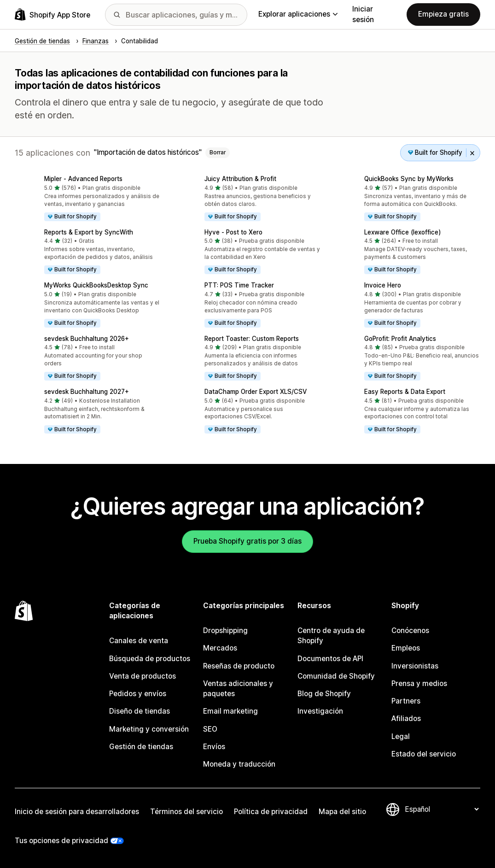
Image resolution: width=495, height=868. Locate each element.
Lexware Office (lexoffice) (402, 232)
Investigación (320, 711)
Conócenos (410, 630)
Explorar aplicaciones (298, 14)
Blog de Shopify (324, 694)
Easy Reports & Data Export (405, 392)
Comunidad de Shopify (336, 676)
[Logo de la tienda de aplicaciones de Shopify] (52, 15)
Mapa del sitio (342, 812)
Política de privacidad (271, 812)
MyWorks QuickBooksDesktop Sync (96, 285)
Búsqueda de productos (150, 659)
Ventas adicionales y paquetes (238, 689)
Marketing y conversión (149, 729)
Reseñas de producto (239, 666)
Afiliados (406, 718)
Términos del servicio (186, 812)
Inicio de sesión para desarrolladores (77, 812)
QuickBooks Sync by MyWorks (409, 179)
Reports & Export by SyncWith (89, 232)
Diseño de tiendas (140, 711)
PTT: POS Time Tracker (239, 285)
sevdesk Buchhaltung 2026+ (87, 339)
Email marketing (230, 711)
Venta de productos (143, 676)
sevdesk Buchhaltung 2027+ (87, 392)
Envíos (214, 747)
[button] (87, 199)
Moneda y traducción (239, 764)
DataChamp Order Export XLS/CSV (256, 392)
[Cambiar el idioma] (442, 809)
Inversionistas (415, 666)
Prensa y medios (419, 683)
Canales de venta (139, 641)
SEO (210, 729)
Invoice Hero (383, 285)
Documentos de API (330, 659)
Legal (401, 736)
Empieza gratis (443, 14)
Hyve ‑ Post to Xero (233, 232)
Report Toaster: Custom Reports (252, 339)
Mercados (220, 648)
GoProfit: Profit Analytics (400, 339)
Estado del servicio (424, 754)
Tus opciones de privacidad (61, 841)
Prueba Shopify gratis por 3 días (247, 541)
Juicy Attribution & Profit (240, 179)
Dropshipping (225, 630)
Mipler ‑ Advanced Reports (83, 179)
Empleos (406, 648)
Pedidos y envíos (138, 694)
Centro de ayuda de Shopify (331, 636)
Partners (406, 701)
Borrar (218, 152)
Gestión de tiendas (141, 747)
